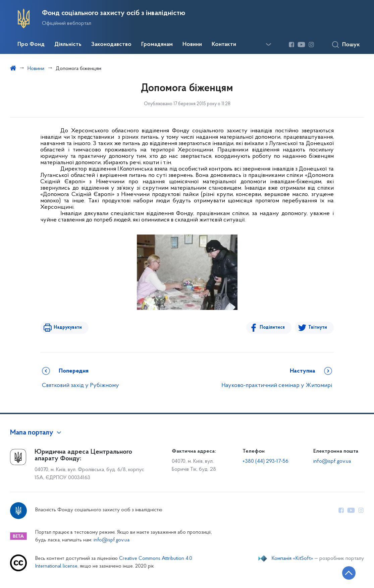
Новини (192, 45)
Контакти (224, 45)
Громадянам (157, 45)
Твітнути (318, 328)
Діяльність (68, 45)
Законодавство (111, 45)
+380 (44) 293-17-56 (265, 461)
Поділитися (272, 328)
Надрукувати (68, 328)
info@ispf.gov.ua (332, 461)
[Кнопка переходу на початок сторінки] (349, 573)
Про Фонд (31, 45)
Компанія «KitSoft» (292, 559)
